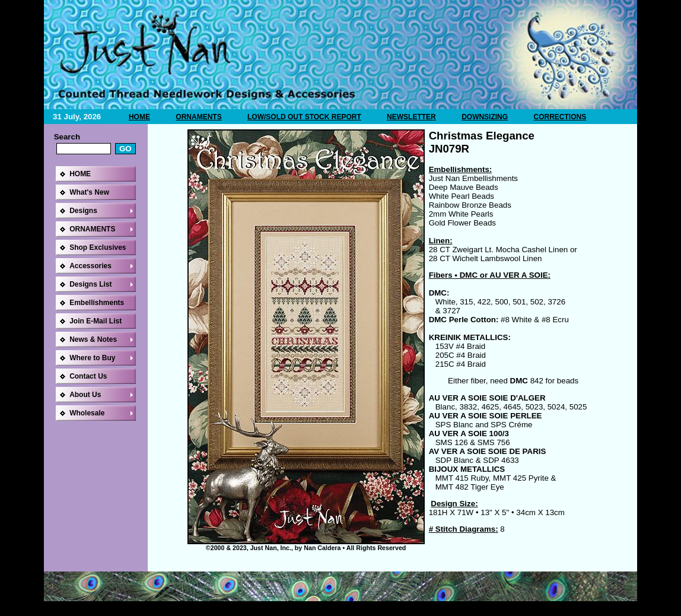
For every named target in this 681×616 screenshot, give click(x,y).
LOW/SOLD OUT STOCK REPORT (304, 117)
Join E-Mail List (96, 321)
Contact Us (88, 376)
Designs (83, 211)
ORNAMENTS (198, 117)
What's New (89, 192)
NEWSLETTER (411, 117)
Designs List (90, 284)
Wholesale (87, 413)
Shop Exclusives (98, 247)
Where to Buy (92, 358)
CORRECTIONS (560, 117)
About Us (85, 395)
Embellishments (97, 303)
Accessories (90, 266)
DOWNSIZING (485, 117)
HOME (139, 117)
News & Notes (93, 339)
